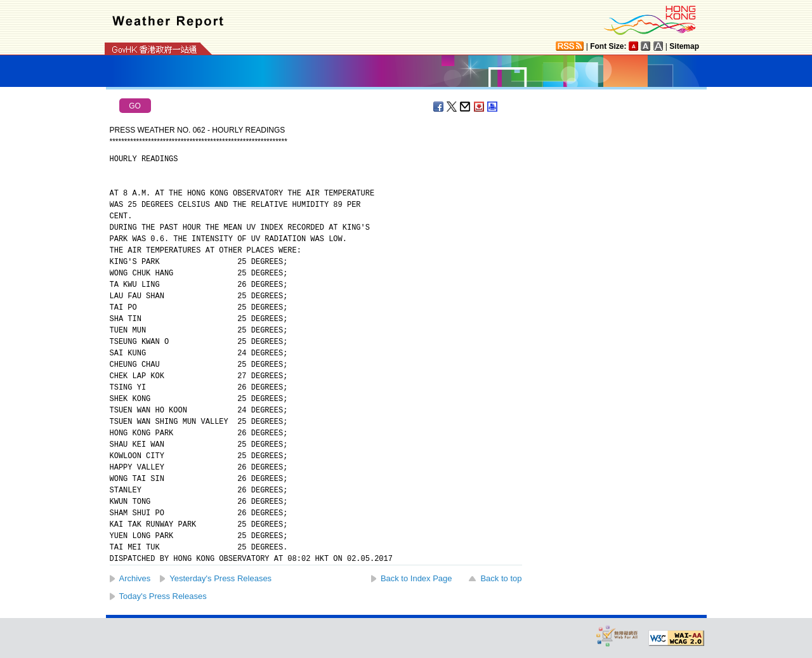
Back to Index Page (416, 578)
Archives (135, 578)
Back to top (501, 578)
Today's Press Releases (163, 596)
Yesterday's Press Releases (220, 578)
